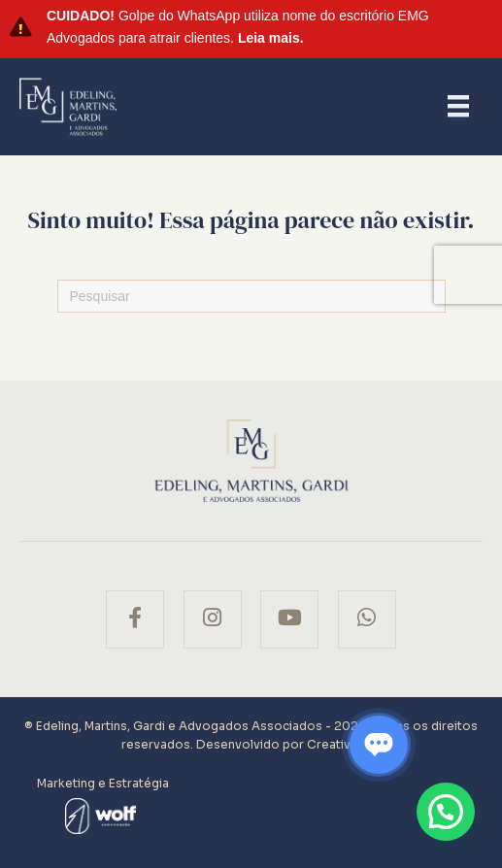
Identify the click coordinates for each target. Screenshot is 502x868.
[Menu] (458, 106)
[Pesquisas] (251, 296)
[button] (446, 812)
